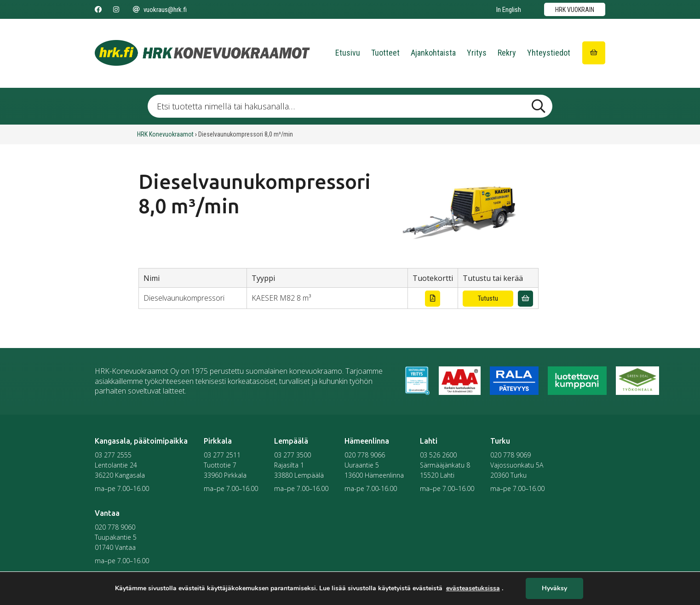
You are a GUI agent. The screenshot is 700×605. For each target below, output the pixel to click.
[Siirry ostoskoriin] (594, 53)
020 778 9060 (115, 527)
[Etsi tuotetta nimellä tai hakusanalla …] (350, 106)
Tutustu (488, 298)
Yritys (477, 53)
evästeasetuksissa (473, 588)
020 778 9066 (365, 455)
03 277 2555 (113, 455)
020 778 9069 (511, 455)
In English (509, 10)
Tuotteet (385, 53)
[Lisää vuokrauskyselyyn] (525, 299)
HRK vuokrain (575, 10)
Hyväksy (554, 589)
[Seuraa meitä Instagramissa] (116, 10)
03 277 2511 (222, 455)
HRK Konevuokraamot (165, 134)
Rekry (507, 53)
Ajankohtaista (433, 53)
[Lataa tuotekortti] (433, 299)
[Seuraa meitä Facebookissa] (98, 10)
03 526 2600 (438, 455)
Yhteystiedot (549, 53)
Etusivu (348, 53)
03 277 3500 (293, 455)
